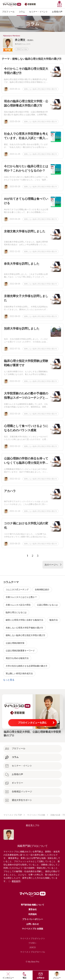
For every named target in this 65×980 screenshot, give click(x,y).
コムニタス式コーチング (17, 590)
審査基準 (16, 881)
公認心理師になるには (47, 605)
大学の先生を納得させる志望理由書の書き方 (27, 666)
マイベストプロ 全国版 (32, 929)
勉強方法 (54, 620)
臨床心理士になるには (16, 612)
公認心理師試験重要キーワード (20, 651)
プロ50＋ (32, 943)
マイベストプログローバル (33, 952)
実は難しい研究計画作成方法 (19, 674)
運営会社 (33, 909)
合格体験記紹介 (42, 590)
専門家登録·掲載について (32, 905)
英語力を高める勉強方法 (17, 658)
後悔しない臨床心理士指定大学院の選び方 (41, 89)
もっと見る (9, 680)
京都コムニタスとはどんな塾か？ (21, 597)
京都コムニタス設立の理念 (18, 605)
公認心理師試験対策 (15, 643)
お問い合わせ (33, 924)
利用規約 (33, 914)
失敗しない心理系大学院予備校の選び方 (24, 628)
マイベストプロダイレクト (33, 939)
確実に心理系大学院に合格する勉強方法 (24, 620)
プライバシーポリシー (33, 919)
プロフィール (22, 49)
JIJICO (32, 947)
